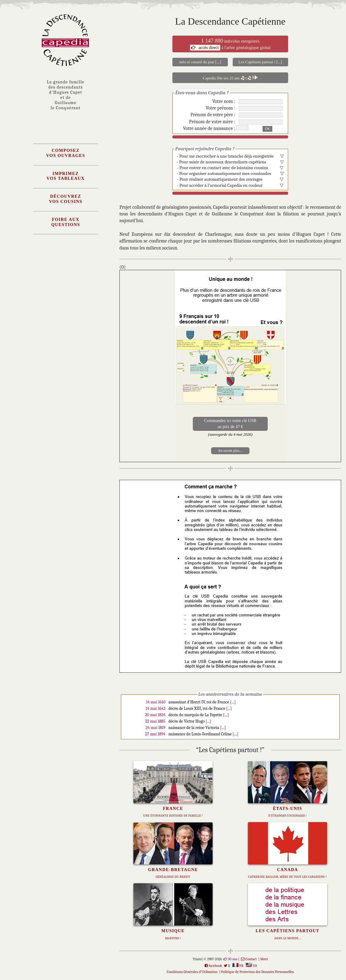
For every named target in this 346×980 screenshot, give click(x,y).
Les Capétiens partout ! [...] (260, 62)
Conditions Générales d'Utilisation (192, 972)
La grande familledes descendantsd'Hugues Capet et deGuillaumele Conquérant (66, 95)
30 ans (233, 959)
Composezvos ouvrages (65, 153)
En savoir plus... (230, 451)
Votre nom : (224, 101)
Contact (251, 959)
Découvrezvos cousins (66, 199)
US (251, 966)
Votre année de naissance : (209, 128)
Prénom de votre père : (213, 115)
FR (238, 966)
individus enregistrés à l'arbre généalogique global (230, 44)
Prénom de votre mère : (212, 122)
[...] (233, 702)
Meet (264, 959)
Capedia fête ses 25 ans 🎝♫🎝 (230, 78)
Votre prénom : (220, 108)
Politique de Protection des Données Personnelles (258, 972)
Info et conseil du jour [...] (200, 62)
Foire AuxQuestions (65, 222)
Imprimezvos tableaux (66, 176)
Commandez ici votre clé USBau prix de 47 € (230, 424)
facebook (215, 966)
